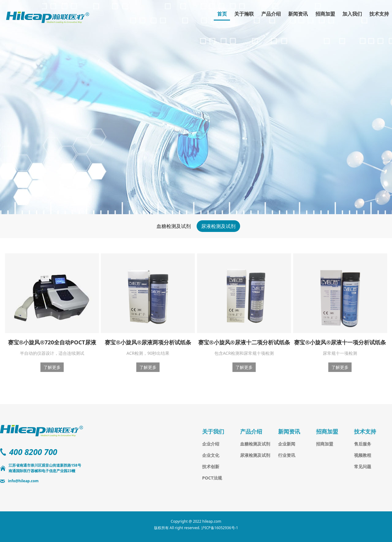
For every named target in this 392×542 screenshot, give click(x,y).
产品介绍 (271, 14)
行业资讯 (287, 455)
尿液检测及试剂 (218, 226)
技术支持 (379, 14)
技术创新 (211, 466)
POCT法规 (212, 478)
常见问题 (363, 466)
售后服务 (363, 444)
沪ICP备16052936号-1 (220, 528)
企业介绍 (211, 444)
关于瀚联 (244, 14)
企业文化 (211, 455)
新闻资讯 (298, 14)
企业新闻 (287, 444)
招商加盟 (325, 14)
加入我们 (352, 14)
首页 (222, 14)
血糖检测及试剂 (174, 226)
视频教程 (363, 455)
